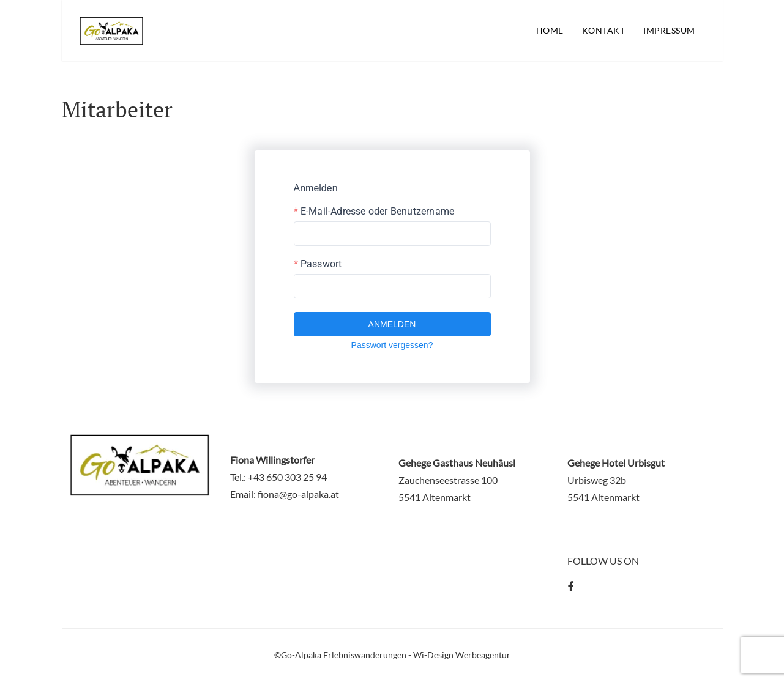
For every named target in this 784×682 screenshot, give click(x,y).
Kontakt (604, 30)
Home (550, 30)
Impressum (669, 30)
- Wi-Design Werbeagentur (459, 655)
